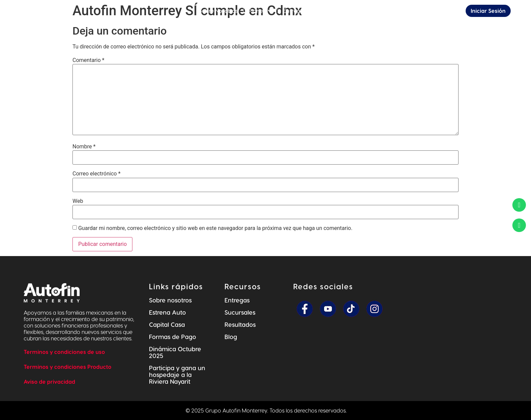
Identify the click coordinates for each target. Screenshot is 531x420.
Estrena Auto (167, 312)
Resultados (240, 324)
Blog (231, 337)
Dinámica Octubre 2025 (175, 352)
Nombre (84, 147)
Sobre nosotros (170, 300)
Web (78, 201)
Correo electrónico (97, 174)
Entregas (237, 300)
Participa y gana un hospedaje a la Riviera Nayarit (177, 374)
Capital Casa (167, 324)
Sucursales (240, 312)
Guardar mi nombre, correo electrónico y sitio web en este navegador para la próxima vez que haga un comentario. (215, 228)
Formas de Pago (173, 337)
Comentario (88, 60)
